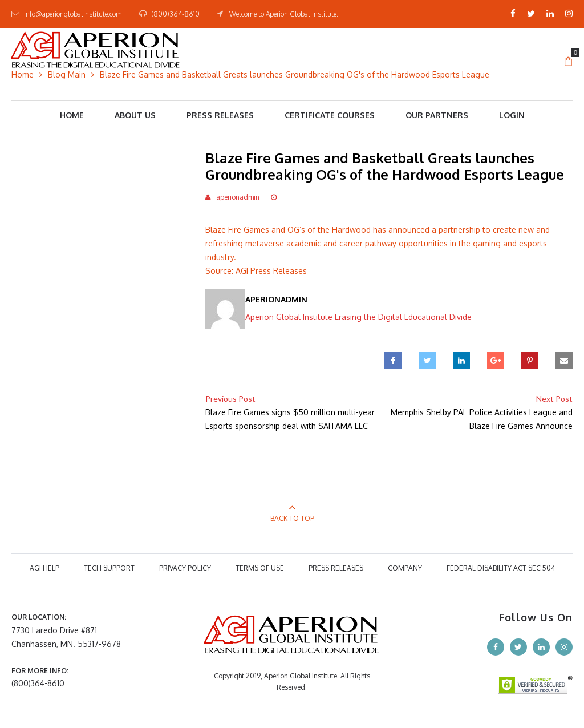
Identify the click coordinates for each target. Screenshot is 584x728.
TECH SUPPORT (109, 568)
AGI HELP (44, 568)
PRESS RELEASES (336, 568)
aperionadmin (238, 197)
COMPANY (405, 568)
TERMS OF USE (260, 568)
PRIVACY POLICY (185, 568)
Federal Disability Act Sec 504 (501, 568)
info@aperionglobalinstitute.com (73, 14)
